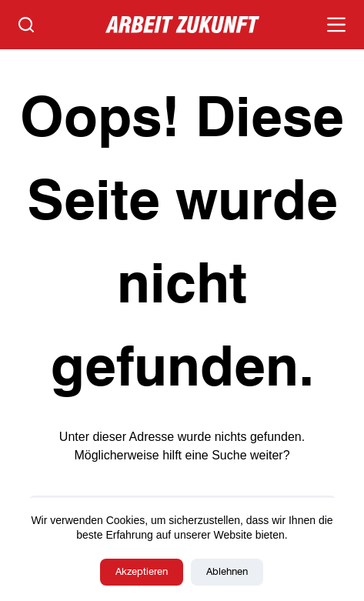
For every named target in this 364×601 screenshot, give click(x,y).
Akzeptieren (142, 572)
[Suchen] (26, 25)
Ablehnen (227, 572)
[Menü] (336, 25)
